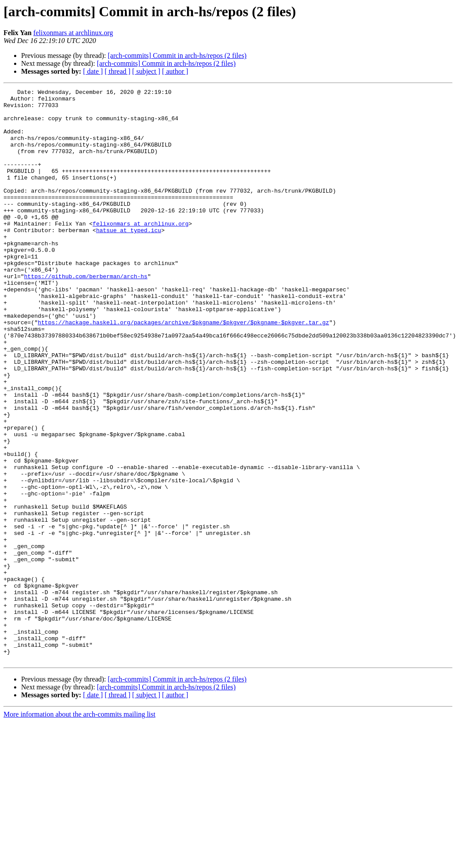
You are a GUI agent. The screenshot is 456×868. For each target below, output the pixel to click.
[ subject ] (146, 71)
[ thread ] (118, 71)
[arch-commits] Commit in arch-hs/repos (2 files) (177, 56)
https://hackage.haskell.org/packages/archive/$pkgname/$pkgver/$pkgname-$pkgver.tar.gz (183, 369)
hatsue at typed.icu (129, 259)
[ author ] (175, 71)
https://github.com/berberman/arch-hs (86, 314)
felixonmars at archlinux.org (73, 33)
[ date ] (93, 71)
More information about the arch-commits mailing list (80, 829)
